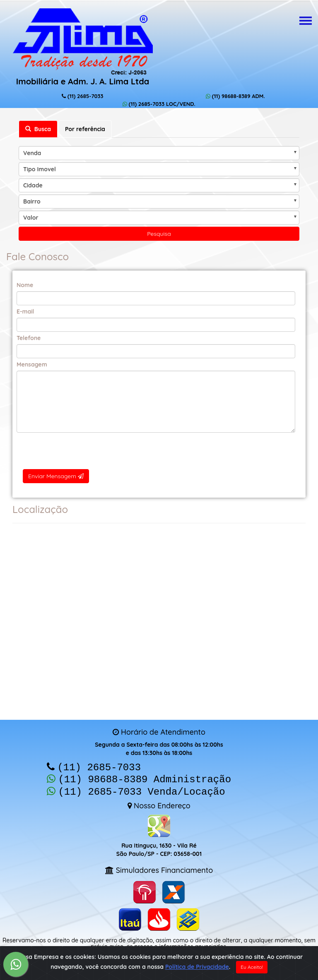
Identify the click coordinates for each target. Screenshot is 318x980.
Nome (25, 285)
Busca (38, 129)
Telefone (29, 338)
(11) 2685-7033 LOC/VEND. (159, 104)
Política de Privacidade (197, 967)
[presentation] (156, 451)
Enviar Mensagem (56, 476)
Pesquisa (159, 234)
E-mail (25, 311)
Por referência (85, 129)
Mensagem (32, 364)
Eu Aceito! (252, 967)
